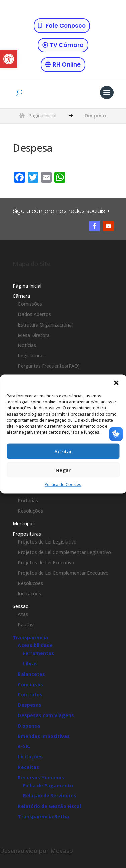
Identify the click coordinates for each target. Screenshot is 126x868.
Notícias (27, 345)
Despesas (30, 705)
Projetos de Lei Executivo (46, 562)
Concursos (30, 684)
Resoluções (30, 511)
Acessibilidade (35, 645)
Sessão (21, 606)
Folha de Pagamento (48, 786)
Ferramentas (38, 653)
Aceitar (63, 451)
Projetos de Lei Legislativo (47, 542)
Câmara (21, 296)
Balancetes (31, 674)
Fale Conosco (66, 26)
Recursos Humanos (41, 777)
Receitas (28, 767)
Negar (63, 470)
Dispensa (29, 726)
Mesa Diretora (34, 335)
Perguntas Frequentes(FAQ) (49, 366)
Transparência (30, 637)
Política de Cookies (63, 485)
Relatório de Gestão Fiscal (49, 806)
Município (23, 524)
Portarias (28, 500)
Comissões (30, 304)
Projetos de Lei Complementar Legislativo (64, 552)
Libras (30, 664)
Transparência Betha (43, 816)
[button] (9, 59)
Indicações (29, 593)
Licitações (30, 757)
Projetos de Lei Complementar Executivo (63, 573)
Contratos (30, 695)
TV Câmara (67, 45)
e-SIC (24, 746)
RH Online (67, 64)
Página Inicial (27, 286)
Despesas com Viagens (46, 715)
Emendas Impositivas (44, 736)
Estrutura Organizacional (45, 325)
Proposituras (27, 534)
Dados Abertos (34, 314)
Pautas (26, 625)
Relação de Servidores (50, 796)
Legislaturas (31, 356)
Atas (23, 614)
